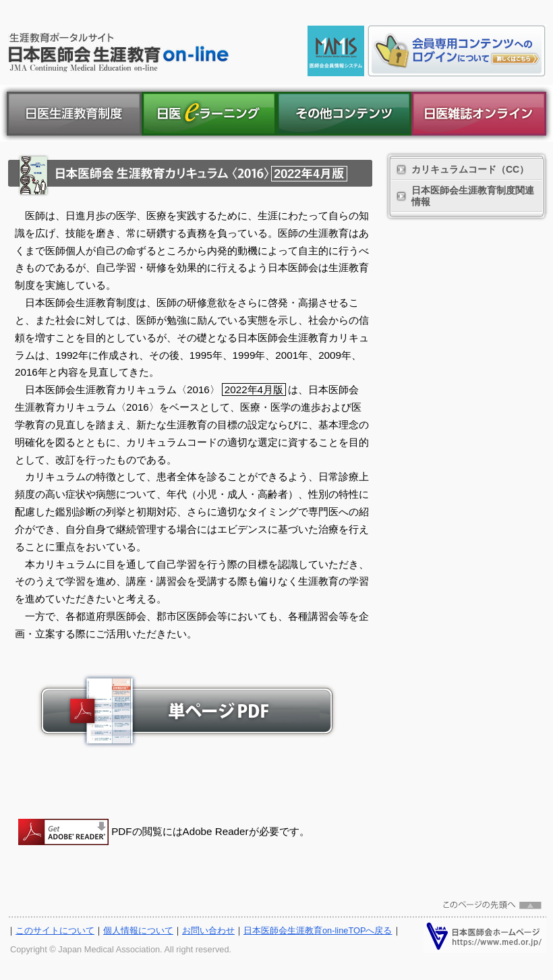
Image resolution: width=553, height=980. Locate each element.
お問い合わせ (208, 930)
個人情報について (138, 930)
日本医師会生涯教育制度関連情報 (473, 196)
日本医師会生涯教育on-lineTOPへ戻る (318, 930)
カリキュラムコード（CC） (470, 169)
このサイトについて (55, 930)
